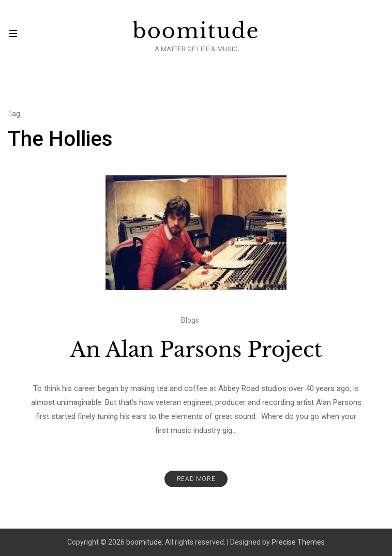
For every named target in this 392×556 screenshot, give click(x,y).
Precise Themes (298, 542)
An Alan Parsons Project (196, 350)
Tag (14, 114)
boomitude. (145, 542)
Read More (196, 479)
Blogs (190, 320)
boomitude (196, 31)
